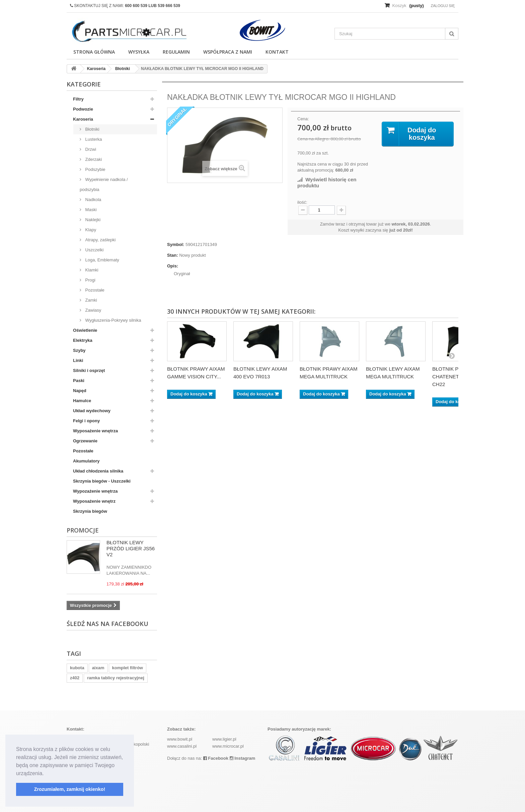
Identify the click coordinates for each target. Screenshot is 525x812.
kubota (77, 668)
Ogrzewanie (85, 441)
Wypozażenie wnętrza (95, 491)
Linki (78, 360)
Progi (90, 280)
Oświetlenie (85, 330)
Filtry (78, 99)
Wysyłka (139, 52)
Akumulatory (86, 461)
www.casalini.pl (182, 746)
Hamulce (82, 401)
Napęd (80, 391)
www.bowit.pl (180, 739)
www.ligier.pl (224, 739)
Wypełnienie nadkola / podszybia (104, 184)
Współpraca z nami (228, 52)
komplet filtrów (128, 668)
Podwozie (83, 109)
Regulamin (176, 52)
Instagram (243, 758)
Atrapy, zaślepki (100, 240)
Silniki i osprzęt (89, 370)
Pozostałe (94, 290)
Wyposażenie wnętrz (94, 501)
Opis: (173, 266)
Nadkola (93, 200)
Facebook (216, 758)
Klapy (90, 230)
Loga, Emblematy (102, 260)
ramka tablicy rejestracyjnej (116, 678)
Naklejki (92, 220)
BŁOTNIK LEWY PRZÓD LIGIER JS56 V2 (131, 548)
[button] (46, 774)
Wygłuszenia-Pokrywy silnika (112, 320)
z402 (75, 678)
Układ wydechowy (92, 411)
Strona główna (94, 52)
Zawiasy (93, 310)
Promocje (83, 530)
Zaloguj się (443, 6)
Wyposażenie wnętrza (95, 431)
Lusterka (93, 139)
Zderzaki (93, 159)
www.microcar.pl (228, 746)
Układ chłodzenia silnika (98, 471)
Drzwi (90, 149)
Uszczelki (94, 250)
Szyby (79, 350)
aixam (98, 668)
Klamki (91, 270)
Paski (79, 381)
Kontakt (277, 52)
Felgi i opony (86, 421)
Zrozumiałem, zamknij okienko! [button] (70, 789)
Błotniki (92, 129)
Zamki (91, 300)
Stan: (173, 255)
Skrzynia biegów (90, 511)
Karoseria (83, 119)
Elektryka (83, 340)
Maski (90, 210)
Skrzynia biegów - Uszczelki (102, 481)
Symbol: (176, 244)
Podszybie (95, 169)
